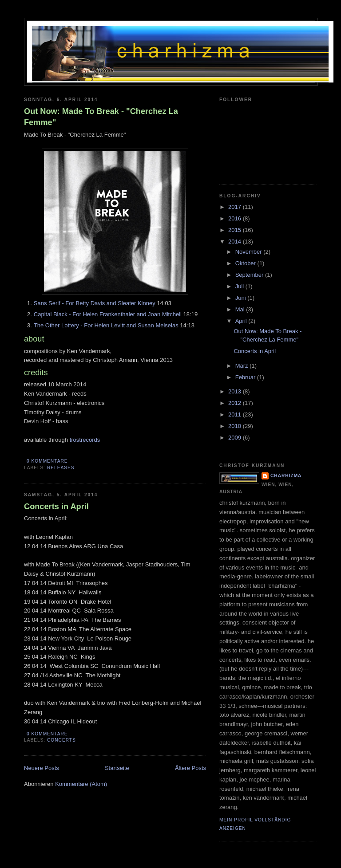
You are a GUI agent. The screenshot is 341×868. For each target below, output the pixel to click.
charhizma (286, 476)
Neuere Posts (42, 768)
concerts (61, 740)
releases (61, 468)
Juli (240, 286)
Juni (241, 298)
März (243, 366)
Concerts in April (56, 507)
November (250, 252)
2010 (236, 426)
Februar (246, 377)
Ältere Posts (190, 768)
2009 (236, 438)
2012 (236, 403)
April (242, 321)
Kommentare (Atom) (81, 784)
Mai (241, 309)
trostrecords (85, 440)
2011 (236, 414)
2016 (236, 218)
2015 (236, 230)
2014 (236, 242)
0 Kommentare (47, 461)
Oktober (246, 263)
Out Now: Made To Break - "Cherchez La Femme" (101, 117)
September (250, 275)
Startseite (117, 768)
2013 (236, 391)
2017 (236, 207)
